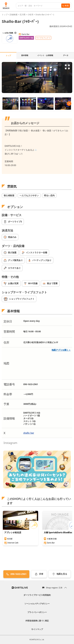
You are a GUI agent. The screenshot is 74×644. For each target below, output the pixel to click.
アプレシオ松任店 (13, 533)
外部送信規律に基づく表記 (37, 621)
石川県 (23, 14)
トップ (5, 14)
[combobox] (40, 6)
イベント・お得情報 (45, 55)
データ (66, 55)
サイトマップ (37, 629)
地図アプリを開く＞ (61, 350)
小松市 (30, 14)
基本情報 (25, 55)
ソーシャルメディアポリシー (37, 604)
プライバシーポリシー (37, 612)
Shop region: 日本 (54, 588)
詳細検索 (14, 14)
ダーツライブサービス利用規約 (37, 595)
